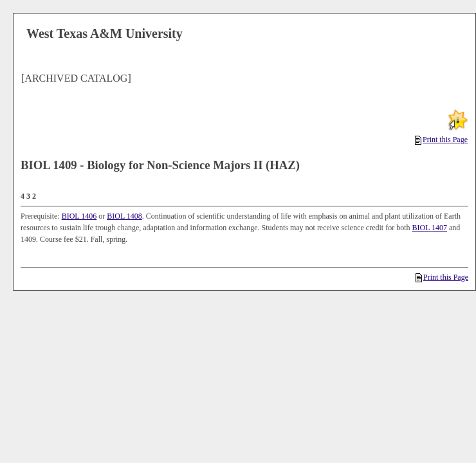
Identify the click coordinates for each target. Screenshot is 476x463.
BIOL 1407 (429, 228)
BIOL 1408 (124, 216)
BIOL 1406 (79, 216)
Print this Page (441, 140)
